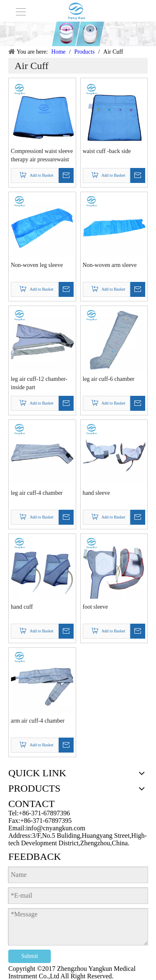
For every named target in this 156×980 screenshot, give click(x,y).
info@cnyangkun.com (56, 828)
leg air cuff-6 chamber (109, 379)
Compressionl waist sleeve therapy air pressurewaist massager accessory (42, 156)
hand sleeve (97, 493)
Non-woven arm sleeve (110, 265)
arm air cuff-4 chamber (38, 721)
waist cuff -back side (107, 151)
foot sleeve (95, 607)
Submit (30, 956)
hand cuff (22, 607)
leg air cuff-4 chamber (37, 493)
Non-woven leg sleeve (37, 265)
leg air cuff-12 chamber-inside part (39, 383)
